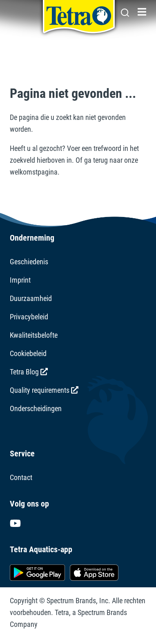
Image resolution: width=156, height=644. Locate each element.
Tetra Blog (29, 372)
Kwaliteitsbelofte (34, 335)
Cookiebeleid (28, 353)
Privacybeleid (29, 317)
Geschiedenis (29, 262)
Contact (21, 477)
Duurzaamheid (31, 298)
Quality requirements (44, 390)
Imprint (20, 280)
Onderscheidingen (36, 408)
